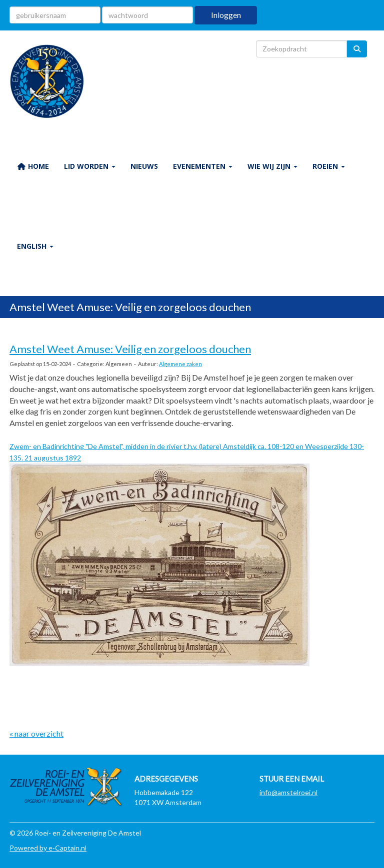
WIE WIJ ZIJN (272, 166)
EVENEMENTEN (203, 166)
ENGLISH (35, 246)
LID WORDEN (90, 166)
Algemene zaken (180, 364)
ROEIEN (329, 166)
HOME (33, 166)
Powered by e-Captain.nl (48, 848)
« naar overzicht (36, 733)
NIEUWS (144, 166)
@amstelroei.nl (288, 792)
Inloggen (226, 15)
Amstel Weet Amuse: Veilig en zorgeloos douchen (130, 349)
